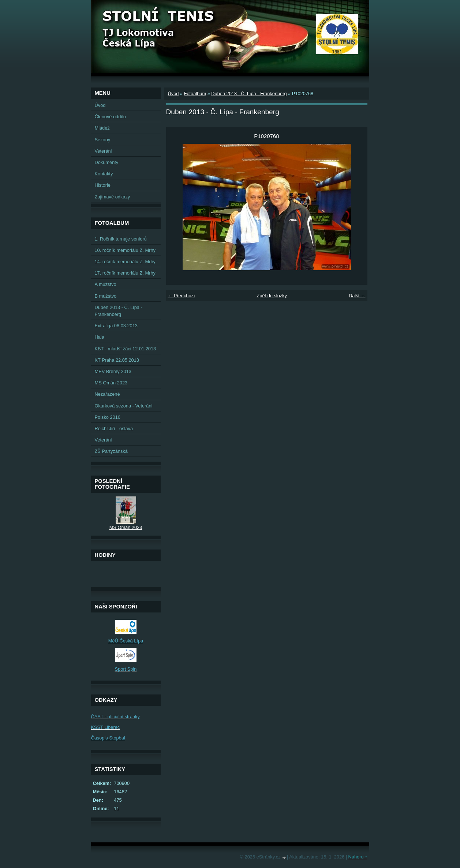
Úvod (173, 94)
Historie (103, 185)
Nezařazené (107, 394)
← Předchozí (182, 296)
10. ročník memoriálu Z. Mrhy (125, 250)
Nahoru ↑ (358, 857)
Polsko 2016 (108, 417)
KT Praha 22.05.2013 (117, 360)
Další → (357, 296)
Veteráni (103, 151)
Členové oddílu (110, 117)
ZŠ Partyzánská (111, 451)
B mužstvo (106, 296)
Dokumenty (107, 162)
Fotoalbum (195, 94)
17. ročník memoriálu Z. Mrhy (125, 273)
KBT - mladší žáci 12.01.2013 (126, 349)
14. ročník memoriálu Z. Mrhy (125, 262)
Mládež (102, 128)
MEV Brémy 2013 (113, 371)
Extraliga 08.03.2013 (116, 326)
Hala (100, 337)
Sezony (103, 140)
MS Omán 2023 (111, 383)
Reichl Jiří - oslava (114, 429)
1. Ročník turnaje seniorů (121, 239)
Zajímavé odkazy (113, 197)
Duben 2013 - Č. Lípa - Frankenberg (249, 94)
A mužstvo (106, 284)
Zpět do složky (272, 296)
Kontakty (104, 174)
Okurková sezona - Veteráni (124, 406)
